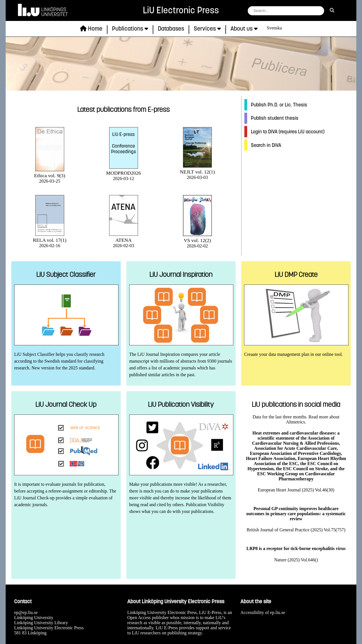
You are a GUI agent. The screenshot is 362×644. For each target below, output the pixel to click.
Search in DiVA (266, 145)
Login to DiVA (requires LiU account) (288, 132)
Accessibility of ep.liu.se (263, 612)
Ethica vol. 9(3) (50, 173)
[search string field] (286, 11)
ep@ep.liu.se (26, 612)
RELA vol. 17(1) (50, 237)
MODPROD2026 (123, 170)
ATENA (124, 237)
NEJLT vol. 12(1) (197, 169)
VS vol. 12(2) (197, 237)
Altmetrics (296, 422)
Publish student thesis (275, 118)
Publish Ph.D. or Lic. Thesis (279, 105)
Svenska (274, 28)
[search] (332, 10)
